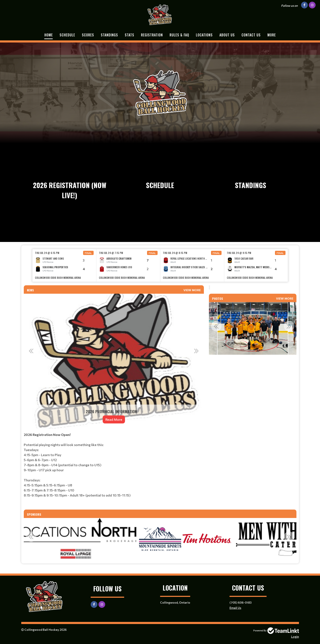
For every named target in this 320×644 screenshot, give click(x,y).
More (272, 35)
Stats (129, 35)
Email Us (235, 608)
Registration (152, 35)
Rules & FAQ (179, 35)
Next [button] (197, 351)
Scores (88, 35)
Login (295, 637)
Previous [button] (31, 351)
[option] (64, 265)
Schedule (67, 35)
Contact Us (251, 35)
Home (49, 35)
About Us (227, 35)
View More (192, 290)
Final (88, 253)
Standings (109, 35)
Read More (114, 419)
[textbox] (114, 469)
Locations (204, 35)
